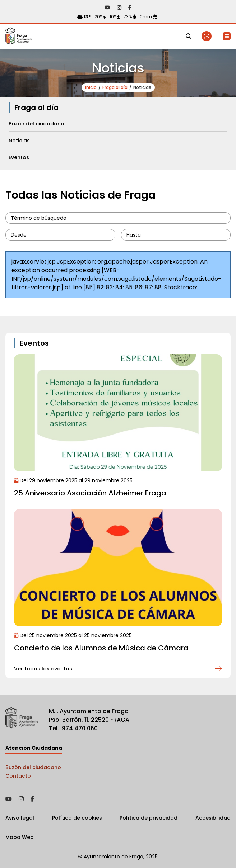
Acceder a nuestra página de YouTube (107, 8)
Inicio (91, 87)
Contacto (18, 776)
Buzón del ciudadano (33, 767)
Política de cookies (77, 818)
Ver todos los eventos (43, 669)
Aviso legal (20, 818)
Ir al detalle (118, 413)
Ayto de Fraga (19, 36)
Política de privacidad (149, 818)
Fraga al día (115, 87)
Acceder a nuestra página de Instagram (119, 8)
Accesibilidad (213, 818)
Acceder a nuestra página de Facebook (130, 8)
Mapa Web (20, 837)
